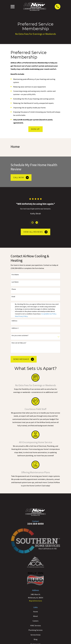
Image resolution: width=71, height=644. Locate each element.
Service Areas (36, 635)
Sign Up (35, 129)
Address (14, 321)
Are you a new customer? (20, 335)
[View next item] (37, 223)
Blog (36, 639)
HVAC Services (36, 625)
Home (35, 612)
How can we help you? (19, 343)
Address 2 (15, 328)
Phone (14, 289)
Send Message (24, 359)
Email (13, 297)
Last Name (15, 282)
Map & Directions (35, 601)
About (35, 616)
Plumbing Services (35, 630)
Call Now (21, 178)
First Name (15, 275)
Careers (35, 621)
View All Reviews (35, 232)
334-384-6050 (35, 524)
